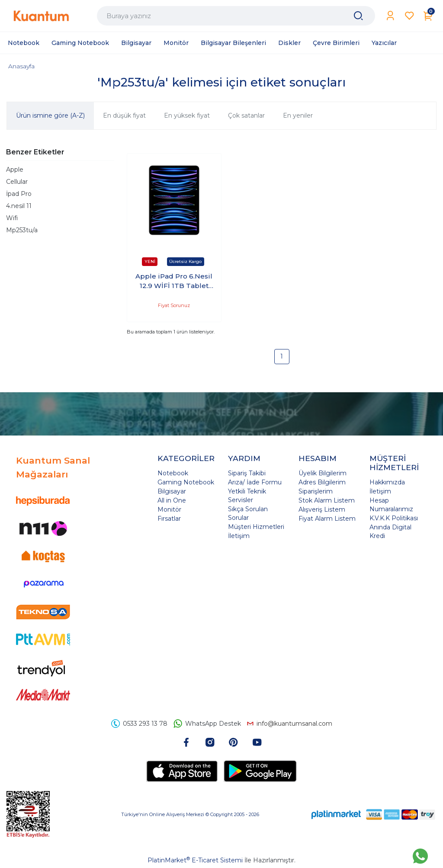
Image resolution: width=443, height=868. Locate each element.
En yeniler (298, 115)
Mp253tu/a (22, 230)
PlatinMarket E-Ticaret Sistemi (195, 860)
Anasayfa (21, 66)
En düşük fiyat (124, 115)
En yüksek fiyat (187, 115)
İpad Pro (19, 194)
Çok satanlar (246, 115)
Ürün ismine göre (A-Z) (50, 115)
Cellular (17, 182)
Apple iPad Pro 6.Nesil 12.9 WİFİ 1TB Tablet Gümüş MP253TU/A (174, 282)
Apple (15, 170)
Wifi (12, 218)
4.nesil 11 (19, 206)
